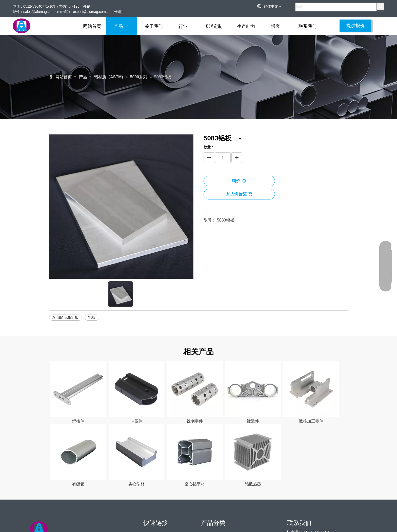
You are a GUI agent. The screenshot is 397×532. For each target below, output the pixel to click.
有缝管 (78, 484)
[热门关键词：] (381, 6)
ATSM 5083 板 (66, 317)
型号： (210, 220)
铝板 (92, 317)
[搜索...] (336, 7)
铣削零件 (195, 421)
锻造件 (253, 421)
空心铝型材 (195, 484)
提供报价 (355, 26)
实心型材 (136, 484)
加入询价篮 (239, 194)
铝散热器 (253, 484)
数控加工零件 (311, 421)
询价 (239, 181)
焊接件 (78, 421)
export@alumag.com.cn (92, 12)
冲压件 (136, 421)
